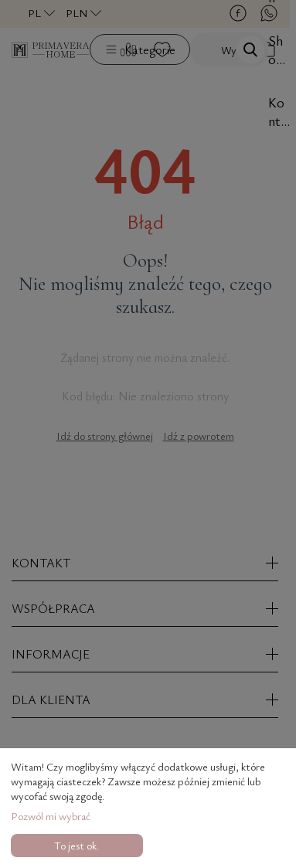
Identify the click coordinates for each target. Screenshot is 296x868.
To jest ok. (77, 845)
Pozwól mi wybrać (51, 816)
